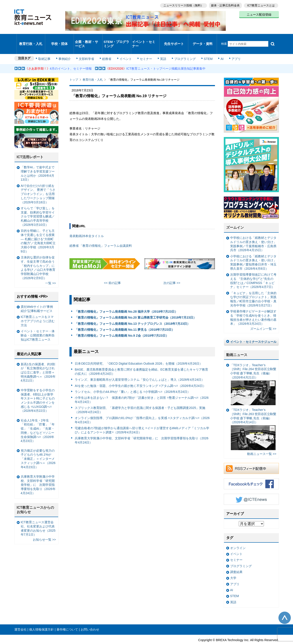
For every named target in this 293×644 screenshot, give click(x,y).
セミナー (144, 49)
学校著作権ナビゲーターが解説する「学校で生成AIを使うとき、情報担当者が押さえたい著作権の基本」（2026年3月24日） (253, 307)
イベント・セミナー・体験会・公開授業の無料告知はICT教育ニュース (38, 325)
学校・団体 (59, 38)
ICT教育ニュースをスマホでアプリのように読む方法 (38, 311)
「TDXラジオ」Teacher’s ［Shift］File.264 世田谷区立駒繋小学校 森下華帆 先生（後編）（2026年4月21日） (253, 374)
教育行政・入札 (31, 38)
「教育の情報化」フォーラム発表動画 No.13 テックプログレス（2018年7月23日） (132, 313)
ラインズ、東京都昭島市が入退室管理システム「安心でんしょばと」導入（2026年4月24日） (140, 369)
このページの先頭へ (285, 607)
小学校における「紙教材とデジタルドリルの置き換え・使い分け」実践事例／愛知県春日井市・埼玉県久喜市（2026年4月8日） (253, 252)
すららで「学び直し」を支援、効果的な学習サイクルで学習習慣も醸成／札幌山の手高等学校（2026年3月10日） (38, 206)
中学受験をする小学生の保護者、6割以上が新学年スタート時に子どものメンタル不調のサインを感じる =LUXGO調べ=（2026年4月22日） (38, 390)
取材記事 (47, 49)
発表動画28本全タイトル (87, 225)
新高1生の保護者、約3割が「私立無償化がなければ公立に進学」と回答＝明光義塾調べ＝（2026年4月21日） (38, 362)
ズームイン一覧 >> (263, 318)
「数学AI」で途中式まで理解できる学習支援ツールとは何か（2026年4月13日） (38, 163)
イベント (125, 49)
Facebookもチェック (251, 473)
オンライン (238, 537)
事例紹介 (67, 49)
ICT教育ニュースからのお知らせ (35, 499)
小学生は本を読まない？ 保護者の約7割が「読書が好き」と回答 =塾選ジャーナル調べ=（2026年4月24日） (142, 389)
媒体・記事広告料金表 (224, 5)
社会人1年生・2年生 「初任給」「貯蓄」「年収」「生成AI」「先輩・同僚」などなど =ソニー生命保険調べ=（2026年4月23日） (38, 420)
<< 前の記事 (112, 273)
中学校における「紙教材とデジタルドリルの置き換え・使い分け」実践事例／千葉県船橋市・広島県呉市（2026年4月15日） (253, 234)
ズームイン (235, 217)
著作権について (67, 619)
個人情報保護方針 (41, 619)
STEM (203, 49)
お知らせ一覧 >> (44, 529)
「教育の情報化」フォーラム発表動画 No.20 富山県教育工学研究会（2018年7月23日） (135, 307)
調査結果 (236, 561)
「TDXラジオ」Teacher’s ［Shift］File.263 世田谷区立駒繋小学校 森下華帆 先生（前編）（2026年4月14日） (253, 419)
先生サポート (174, 38)
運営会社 (21, 619)
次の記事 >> (172, 273)
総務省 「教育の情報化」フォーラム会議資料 (101, 235)
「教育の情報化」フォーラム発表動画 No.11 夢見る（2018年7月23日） (125, 319)
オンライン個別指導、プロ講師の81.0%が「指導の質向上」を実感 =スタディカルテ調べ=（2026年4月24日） (142, 410)
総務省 (107, 49)
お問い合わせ (90, 619)
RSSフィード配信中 (251, 458)
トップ (74, 69)
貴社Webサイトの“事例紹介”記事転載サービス (37, 298)
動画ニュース (237, 344)
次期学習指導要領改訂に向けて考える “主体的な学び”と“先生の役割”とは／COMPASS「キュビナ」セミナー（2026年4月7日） (253, 270)
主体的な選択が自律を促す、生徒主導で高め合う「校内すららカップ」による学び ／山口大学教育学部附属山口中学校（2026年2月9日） (38, 257)
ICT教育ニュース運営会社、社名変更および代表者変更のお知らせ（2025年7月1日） (38, 518)
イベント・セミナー (144, 38)
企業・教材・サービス (87, 38)
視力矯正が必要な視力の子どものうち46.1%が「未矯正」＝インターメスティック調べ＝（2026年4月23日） (38, 448)
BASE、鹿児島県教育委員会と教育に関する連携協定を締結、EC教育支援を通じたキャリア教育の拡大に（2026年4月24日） (141, 361)
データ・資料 (203, 38)
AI (216, 49)
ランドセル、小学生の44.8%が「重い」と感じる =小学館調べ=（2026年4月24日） (133, 381)
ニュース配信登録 (259, 13)
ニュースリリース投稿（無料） (181, 5)
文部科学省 (88, 49)
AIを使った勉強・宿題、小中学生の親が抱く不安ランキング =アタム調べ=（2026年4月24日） (140, 375)
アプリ (229, 49)
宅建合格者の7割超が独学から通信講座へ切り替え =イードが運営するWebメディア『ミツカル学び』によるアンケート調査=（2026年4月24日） (142, 420)
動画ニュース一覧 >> (262, 444)
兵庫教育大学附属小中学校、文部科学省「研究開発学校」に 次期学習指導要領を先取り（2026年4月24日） (142, 430)
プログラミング (181, 49)
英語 (160, 49)
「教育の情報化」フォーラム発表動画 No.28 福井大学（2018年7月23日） (126, 301)
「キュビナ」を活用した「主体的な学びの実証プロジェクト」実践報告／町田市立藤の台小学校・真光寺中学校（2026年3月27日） (253, 289)
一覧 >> (51, 273)
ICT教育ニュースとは (261, 5)
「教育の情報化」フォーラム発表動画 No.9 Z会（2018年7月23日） (122, 325)
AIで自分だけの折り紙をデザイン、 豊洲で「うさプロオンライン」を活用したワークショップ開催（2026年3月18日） (38, 183)
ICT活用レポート (30, 147)
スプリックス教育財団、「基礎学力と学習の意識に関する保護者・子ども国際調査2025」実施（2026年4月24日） (140, 400)
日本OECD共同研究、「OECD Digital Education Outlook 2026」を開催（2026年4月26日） (139, 353)
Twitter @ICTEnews (251, 489)
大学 (233, 568)
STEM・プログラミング (117, 38)
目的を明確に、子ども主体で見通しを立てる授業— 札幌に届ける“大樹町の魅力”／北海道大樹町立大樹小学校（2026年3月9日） (38, 231)
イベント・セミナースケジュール (253, 331)
